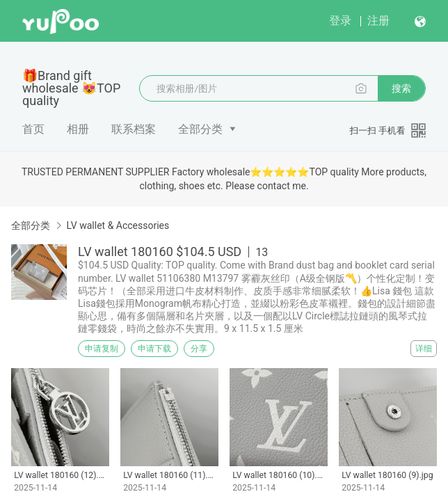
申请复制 (102, 349)
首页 (33, 129)
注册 (378, 21)
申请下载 (154, 349)
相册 (78, 129)
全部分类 (200, 129)
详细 (424, 349)
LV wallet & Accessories (118, 225)
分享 (199, 349)
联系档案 (134, 129)
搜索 (401, 88)
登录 (340, 21)
